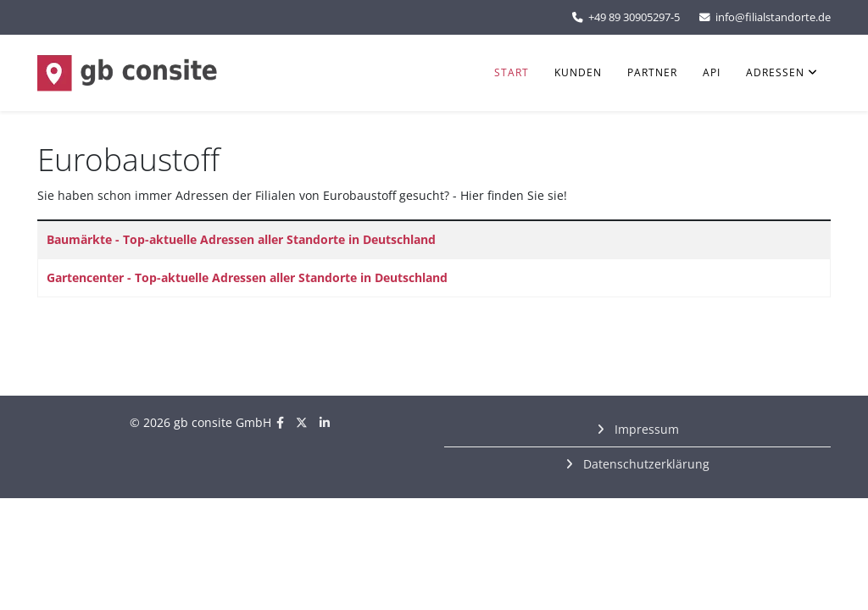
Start (512, 72)
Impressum (645, 429)
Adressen (775, 72)
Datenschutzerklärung (645, 464)
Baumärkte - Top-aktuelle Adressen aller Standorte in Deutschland (241, 239)
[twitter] (302, 422)
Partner (652, 72)
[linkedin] (325, 422)
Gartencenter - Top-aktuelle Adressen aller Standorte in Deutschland (247, 277)
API (712, 72)
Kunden (578, 72)
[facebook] (280, 422)
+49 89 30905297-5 (634, 17)
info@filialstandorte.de (773, 17)
